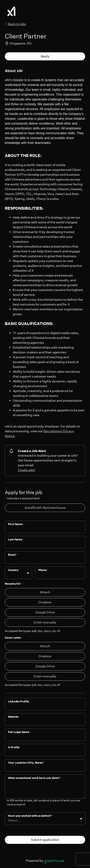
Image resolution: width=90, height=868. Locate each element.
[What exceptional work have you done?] (45, 790)
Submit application (45, 840)
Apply (45, 56)
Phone (43, 570)
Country (14, 570)
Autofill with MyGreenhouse (45, 508)
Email (13, 555)
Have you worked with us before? (30, 816)
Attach (45, 592)
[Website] (45, 722)
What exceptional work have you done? (35, 778)
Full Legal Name (20, 732)
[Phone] (60, 575)
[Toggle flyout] (28, 573)
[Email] (45, 560)
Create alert (27, 470)
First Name (16, 524)
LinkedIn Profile (19, 701)
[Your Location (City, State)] (45, 768)
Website (13, 717)
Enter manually (45, 622)
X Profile (14, 747)
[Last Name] (45, 545)
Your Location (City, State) (26, 763)
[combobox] (8, 575)
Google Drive (45, 612)
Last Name (16, 539)
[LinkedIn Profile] (45, 707)
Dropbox (45, 602)
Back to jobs (15, 24)
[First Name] (45, 529)
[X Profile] (45, 753)
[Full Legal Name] (45, 737)
